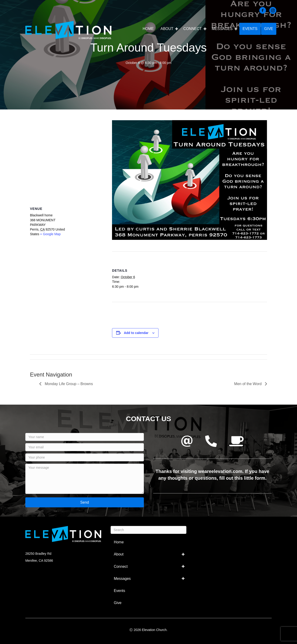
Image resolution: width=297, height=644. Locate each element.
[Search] (149, 530)
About (167, 29)
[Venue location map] (66, 154)
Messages (222, 29)
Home (148, 29)
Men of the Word (248, 384)
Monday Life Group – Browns (68, 384)
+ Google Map (50, 234)
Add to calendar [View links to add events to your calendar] (136, 333)
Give (269, 29)
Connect (193, 29)
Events (250, 29)
